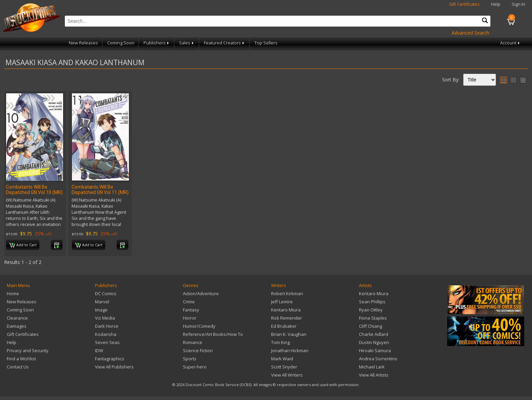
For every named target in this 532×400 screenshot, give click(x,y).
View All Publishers (114, 367)
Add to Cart (23, 245)
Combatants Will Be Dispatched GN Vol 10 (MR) (34, 190)
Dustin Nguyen (374, 342)
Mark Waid (282, 359)
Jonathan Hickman (290, 350)
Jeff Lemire (282, 302)
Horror (190, 318)
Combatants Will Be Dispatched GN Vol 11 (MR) (100, 190)
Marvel (102, 302)
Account (510, 43)
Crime (189, 302)
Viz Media (105, 318)
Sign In (518, 4)
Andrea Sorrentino (378, 359)
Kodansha (106, 334)
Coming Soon (121, 43)
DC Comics (106, 293)
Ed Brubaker (284, 326)
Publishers (157, 43)
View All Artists (374, 375)
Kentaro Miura (286, 310)
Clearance (17, 318)
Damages (17, 326)
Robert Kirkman (287, 293)
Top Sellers (266, 43)
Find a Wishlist (21, 359)
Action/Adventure (201, 293)
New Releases (83, 43)
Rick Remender (287, 318)
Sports (190, 359)
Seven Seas (107, 342)
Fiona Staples (373, 318)
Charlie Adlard (374, 334)
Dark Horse (107, 326)
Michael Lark (372, 367)
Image (101, 310)
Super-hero (195, 367)
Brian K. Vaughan (289, 334)
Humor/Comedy (199, 326)
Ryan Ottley (371, 310)
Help (496, 4)
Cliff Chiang (370, 326)
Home (13, 293)
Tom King (280, 342)
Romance (193, 342)
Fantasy (191, 310)
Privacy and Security (28, 350)
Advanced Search (470, 33)
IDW (99, 350)
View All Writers (287, 375)
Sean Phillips (372, 302)
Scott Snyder (284, 367)
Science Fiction (198, 350)
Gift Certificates (464, 4)
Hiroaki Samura (375, 350)
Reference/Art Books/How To (213, 334)
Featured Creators (225, 43)
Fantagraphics (110, 359)
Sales (187, 43)
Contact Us (18, 367)
